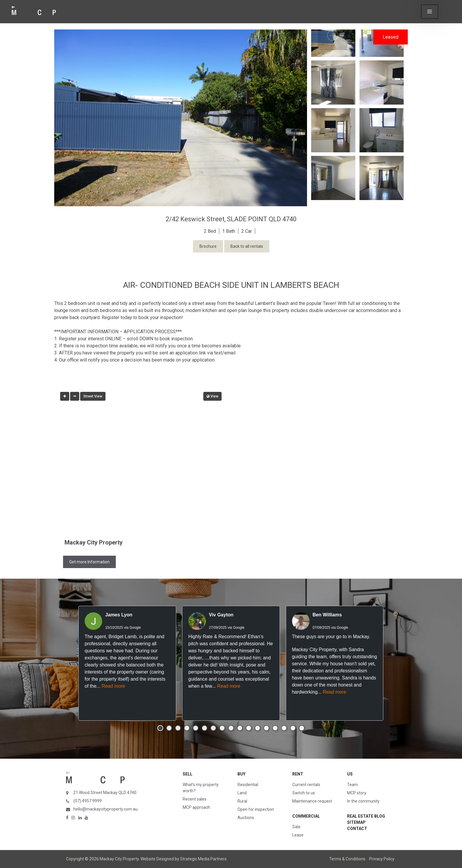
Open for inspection (256, 809)
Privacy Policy (382, 859)
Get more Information (89, 562)
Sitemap (356, 822)
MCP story (357, 793)
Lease (298, 835)
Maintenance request (312, 801)
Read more (113, 686)
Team (353, 785)
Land (242, 793)
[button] (430, 12)
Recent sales (195, 799)
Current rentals (306, 785)
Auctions (246, 818)
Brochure (208, 246)
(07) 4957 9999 (88, 801)
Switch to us (304, 793)
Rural (242, 801)
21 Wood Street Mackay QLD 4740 (105, 793)
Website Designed (157, 859)
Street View (93, 396)
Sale (296, 827)
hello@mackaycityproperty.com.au (105, 809)
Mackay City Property (94, 542)
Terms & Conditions (347, 859)
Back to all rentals (247, 246)
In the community (363, 801)
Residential (248, 785)
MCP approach (196, 807)
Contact (357, 829)
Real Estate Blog (366, 816)
